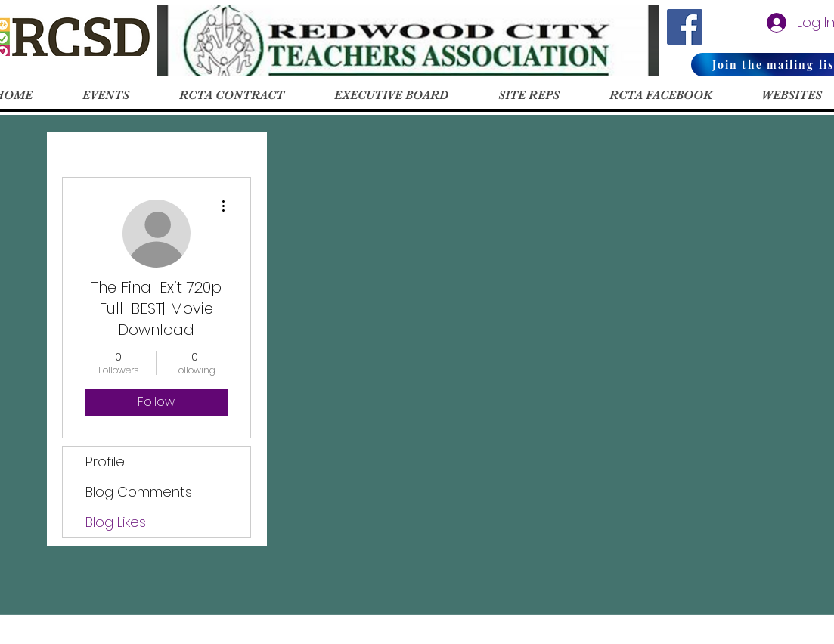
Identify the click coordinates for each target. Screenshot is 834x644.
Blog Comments (139, 492)
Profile (105, 461)
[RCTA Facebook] (685, 27)
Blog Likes (116, 522)
